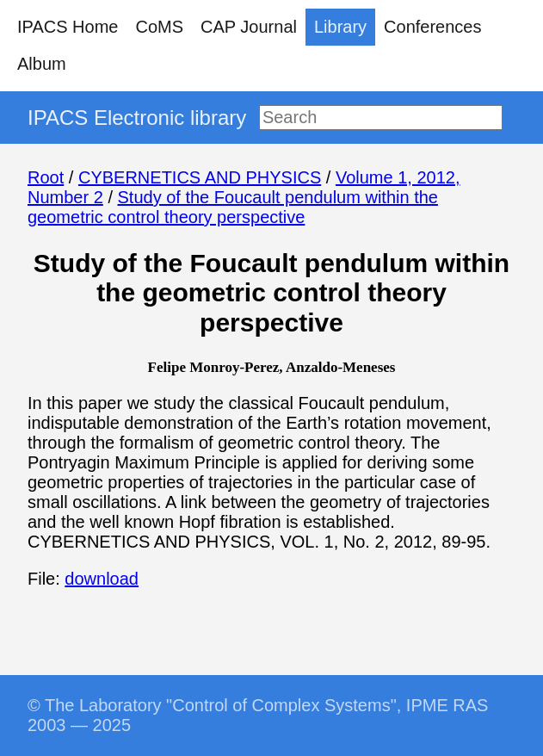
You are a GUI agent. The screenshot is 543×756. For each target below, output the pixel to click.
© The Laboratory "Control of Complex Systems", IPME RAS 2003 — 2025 (258, 715)
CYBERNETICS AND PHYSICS (200, 177)
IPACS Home (68, 27)
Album (42, 64)
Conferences (432, 27)
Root (46, 177)
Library (340, 27)
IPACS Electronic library (137, 118)
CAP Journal (249, 27)
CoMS (159, 27)
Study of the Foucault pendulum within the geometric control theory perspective (233, 207)
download (102, 579)
